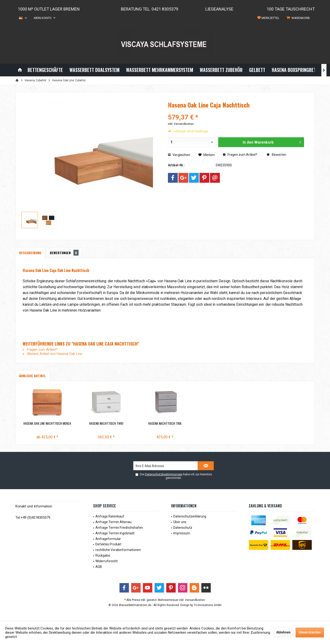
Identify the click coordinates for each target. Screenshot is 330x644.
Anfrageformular (108, 539)
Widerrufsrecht (107, 561)
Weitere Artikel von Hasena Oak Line (53, 354)
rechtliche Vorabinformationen (118, 550)
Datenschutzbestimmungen (164, 474)
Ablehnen (283, 632)
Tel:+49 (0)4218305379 (33, 517)
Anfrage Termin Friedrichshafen (119, 528)
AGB (99, 567)
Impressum (182, 533)
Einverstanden (310, 632)
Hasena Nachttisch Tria (165, 423)
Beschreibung (30, 253)
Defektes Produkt (108, 544)
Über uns (180, 522)
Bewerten (276, 155)
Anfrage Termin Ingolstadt (115, 533)
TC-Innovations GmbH (208, 605)
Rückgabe (103, 555)
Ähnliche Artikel (33, 376)
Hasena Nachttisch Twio (106, 423)
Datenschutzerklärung (190, 516)
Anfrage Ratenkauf (110, 516)
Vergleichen (179, 155)
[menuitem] (299, 18)
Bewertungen (64, 253)
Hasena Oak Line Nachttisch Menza (47, 423)
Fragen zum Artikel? (240, 155)
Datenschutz (183, 528)
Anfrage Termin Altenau (113, 522)
